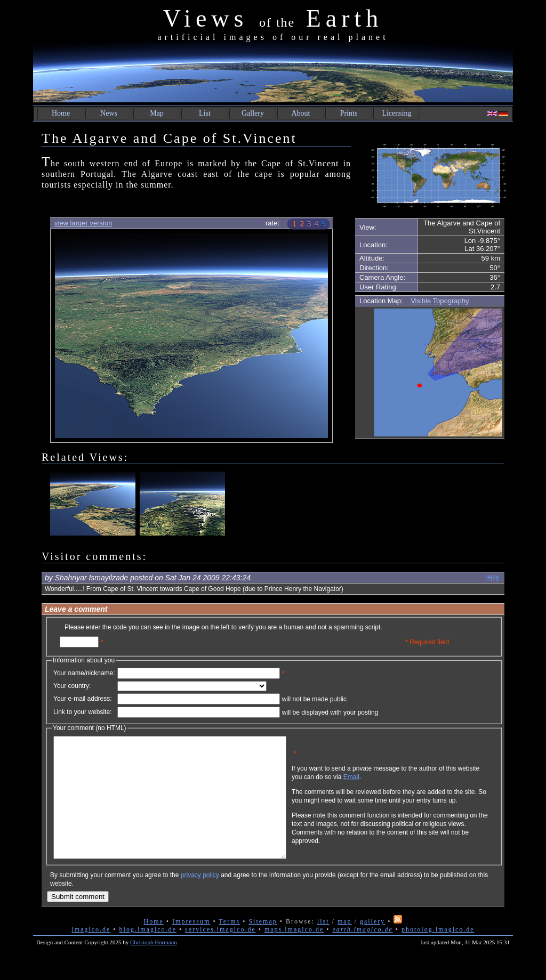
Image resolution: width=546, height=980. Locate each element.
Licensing (396, 113)
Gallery (253, 113)
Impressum (191, 945)
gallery (372, 945)
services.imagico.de (220, 953)
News (109, 113)
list (323, 945)
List (205, 113)
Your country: (72, 686)
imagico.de (91, 953)
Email (403, 785)
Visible (421, 301)
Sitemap (263, 945)
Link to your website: (82, 712)
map (345, 945)
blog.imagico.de (148, 953)
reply (492, 577)
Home (61, 113)
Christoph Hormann (154, 966)
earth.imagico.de (362, 953)
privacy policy (200, 899)
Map (157, 113)
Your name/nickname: (84, 673)
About (301, 113)
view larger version (83, 223)
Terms (229, 945)
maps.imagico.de (294, 953)
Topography (451, 301)
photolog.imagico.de (438, 953)
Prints (349, 113)
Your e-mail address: (83, 699)
